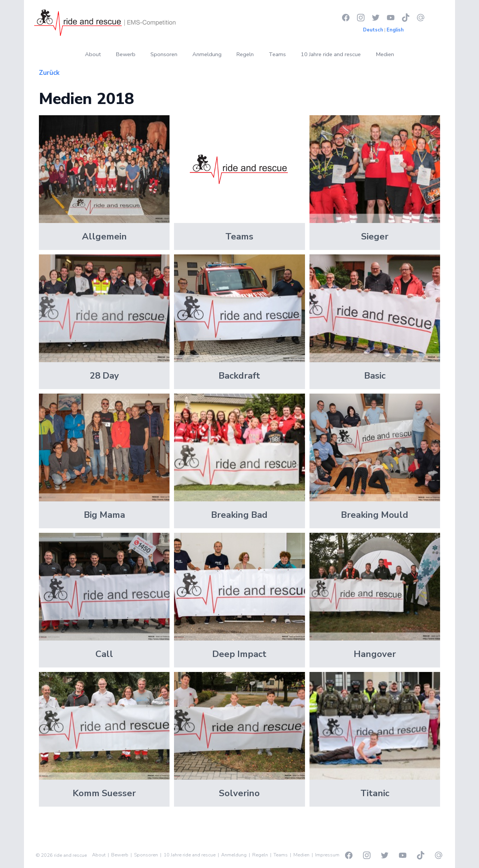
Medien (385, 54)
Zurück (49, 73)
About (93, 54)
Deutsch (373, 30)
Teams (277, 54)
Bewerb (126, 54)
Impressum (327, 855)
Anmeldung (207, 54)
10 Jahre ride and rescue (331, 54)
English (395, 30)
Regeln (245, 54)
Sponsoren (164, 54)
